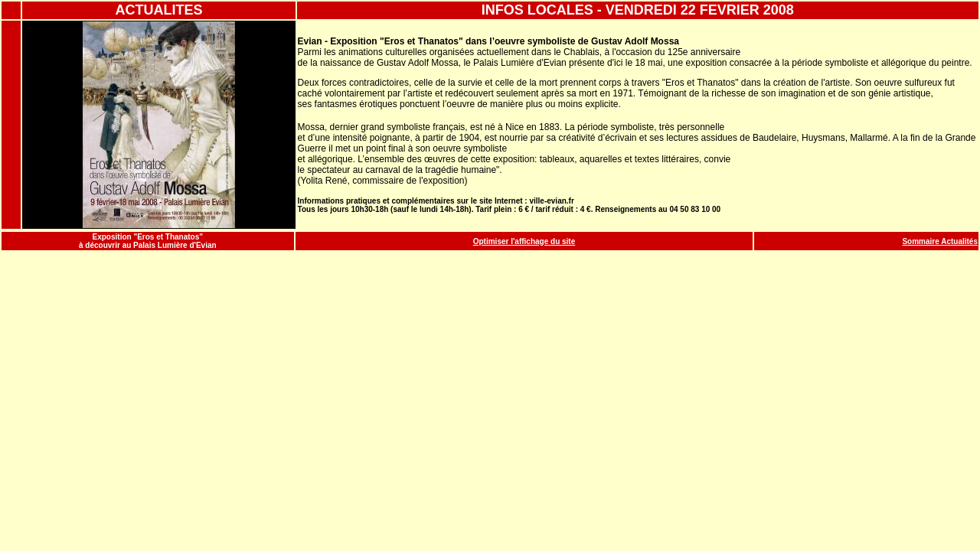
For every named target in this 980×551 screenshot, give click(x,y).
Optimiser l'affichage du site (524, 241)
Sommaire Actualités (940, 241)
